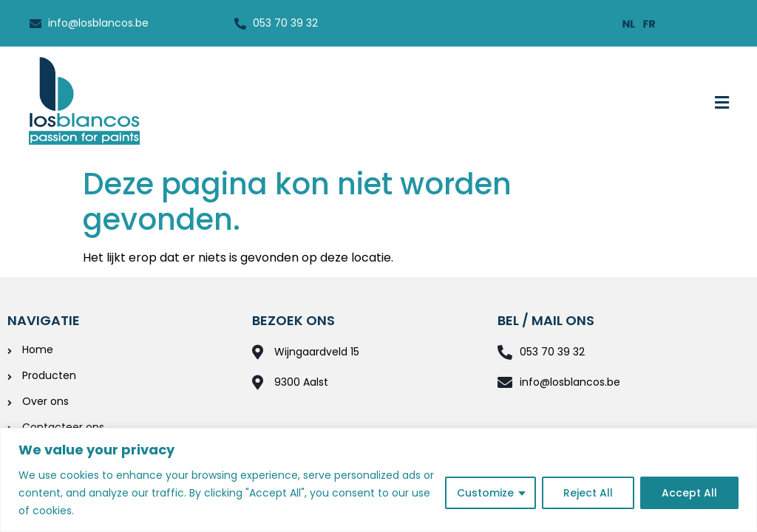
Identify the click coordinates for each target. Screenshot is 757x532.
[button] (722, 103)
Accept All (689, 493)
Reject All (588, 493)
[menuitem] (629, 23)
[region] (378, 480)
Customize (485, 493)
